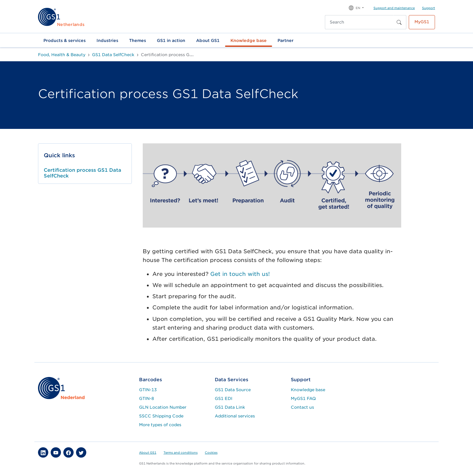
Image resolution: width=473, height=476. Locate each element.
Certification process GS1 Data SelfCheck (83, 173)
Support (429, 8)
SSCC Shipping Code (161, 416)
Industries (107, 40)
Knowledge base (249, 40)
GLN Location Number (163, 407)
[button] (356, 7)
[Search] (359, 22)
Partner (286, 40)
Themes (138, 40)
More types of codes (160, 425)
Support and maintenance (394, 8)
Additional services (235, 416)
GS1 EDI (224, 398)
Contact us (302, 407)
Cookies (211, 452)
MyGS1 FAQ (303, 398)
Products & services (65, 40)
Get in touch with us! (240, 274)
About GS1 (208, 40)
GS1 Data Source (233, 390)
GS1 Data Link (230, 407)
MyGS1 (422, 22)
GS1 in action (171, 40)
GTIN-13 (148, 390)
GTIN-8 (147, 398)
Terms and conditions (181, 452)
